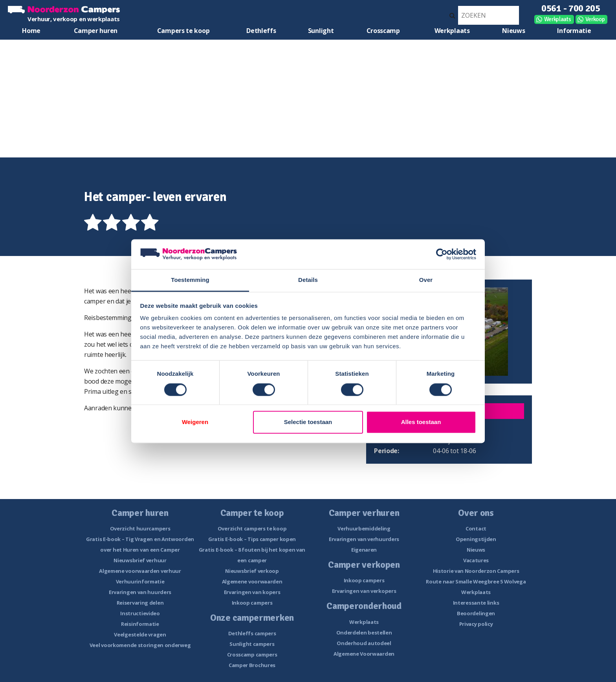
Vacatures (476, 560)
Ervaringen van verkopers (364, 591)
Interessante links (476, 603)
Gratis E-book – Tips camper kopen (252, 539)
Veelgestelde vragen (140, 634)
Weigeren (195, 422)
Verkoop (595, 19)
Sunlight (321, 31)
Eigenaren (364, 550)
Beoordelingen (476, 613)
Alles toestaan (421, 422)
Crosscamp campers (252, 655)
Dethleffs (261, 31)
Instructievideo (140, 613)
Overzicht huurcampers (140, 528)
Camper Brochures (252, 665)
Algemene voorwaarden (252, 581)
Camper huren (96, 31)
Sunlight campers (252, 644)
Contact (476, 528)
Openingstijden (476, 539)
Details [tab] (308, 280)
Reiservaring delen (140, 603)
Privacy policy (476, 624)
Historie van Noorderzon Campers (476, 571)
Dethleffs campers (252, 633)
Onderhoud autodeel (364, 643)
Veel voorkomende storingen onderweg (140, 645)
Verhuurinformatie (140, 581)
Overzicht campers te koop (252, 528)
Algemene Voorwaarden (364, 654)
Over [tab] (426, 280)
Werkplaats (558, 19)
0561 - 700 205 (571, 8)
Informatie (574, 31)
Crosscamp (383, 31)
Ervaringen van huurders (140, 592)
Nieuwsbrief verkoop (252, 571)
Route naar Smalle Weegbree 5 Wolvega (476, 581)
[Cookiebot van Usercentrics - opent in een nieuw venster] (442, 254)
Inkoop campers (252, 603)
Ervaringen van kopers (252, 592)
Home (31, 31)
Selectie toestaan (308, 422)
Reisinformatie (140, 624)
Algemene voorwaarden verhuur (140, 571)
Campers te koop (183, 31)
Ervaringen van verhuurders (364, 539)
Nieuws (513, 31)
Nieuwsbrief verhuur (140, 560)
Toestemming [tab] (190, 280)
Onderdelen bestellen (364, 633)
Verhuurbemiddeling (364, 528)
